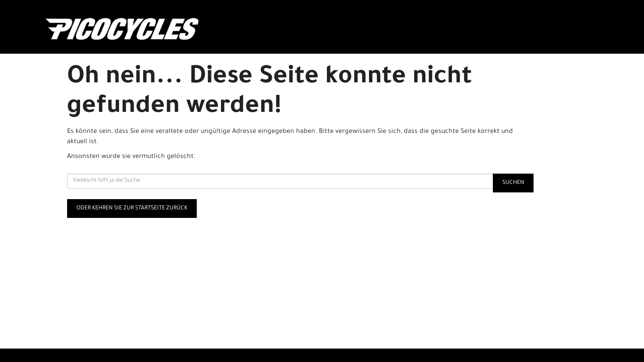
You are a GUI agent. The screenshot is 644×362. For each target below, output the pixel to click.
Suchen (513, 183)
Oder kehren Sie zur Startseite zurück (132, 209)
